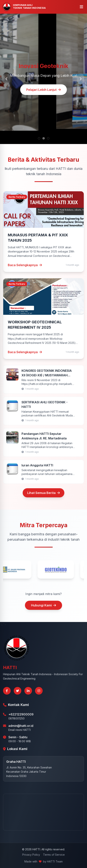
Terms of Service (54, 855)
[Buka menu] (81, 7)
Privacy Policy (31, 855)
